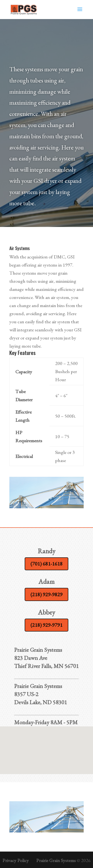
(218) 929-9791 (46, 625)
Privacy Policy (16, 860)
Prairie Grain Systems (56, 860)
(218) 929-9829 (46, 594)
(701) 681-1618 (46, 564)
